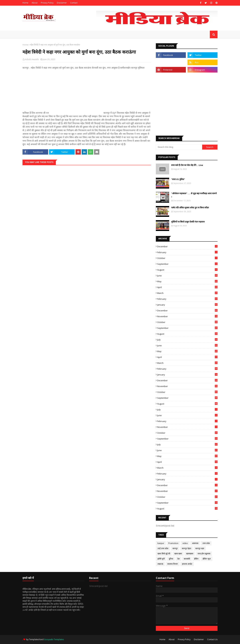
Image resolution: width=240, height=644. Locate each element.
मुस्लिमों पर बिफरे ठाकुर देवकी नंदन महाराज (188, 222)
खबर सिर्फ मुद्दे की (164, 554)
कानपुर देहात (186, 548)
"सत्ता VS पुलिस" (178, 179)
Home (25, 3)
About (35, 3)
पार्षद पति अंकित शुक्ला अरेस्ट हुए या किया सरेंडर (190, 208)
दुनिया (171, 559)
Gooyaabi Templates (54, 639)
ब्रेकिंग (196, 559)
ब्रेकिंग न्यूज (207, 559)
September (187, 264)
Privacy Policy (47, 3)
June (187, 276)
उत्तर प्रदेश (206, 543)
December (187, 246)
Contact (74, 3)
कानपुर (175, 548)
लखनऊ (160, 564)
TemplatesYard (36, 639)
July (187, 340)
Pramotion (173, 543)
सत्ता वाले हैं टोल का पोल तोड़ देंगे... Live (187, 165)
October (187, 258)
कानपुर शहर (200, 548)
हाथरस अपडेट (187, 564)
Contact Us (212, 639)
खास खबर (178, 554)
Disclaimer (62, 3)
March (187, 293)
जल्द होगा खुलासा (204, 554)
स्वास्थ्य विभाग (173, 564)
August (187, 270)
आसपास (195, 543)
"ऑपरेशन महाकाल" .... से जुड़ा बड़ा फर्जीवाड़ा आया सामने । (194, 195)
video (185, 543)
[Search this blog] (179, 147)
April (187, 287)
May (187, 281)
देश (178, 559)
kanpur (161, 543)
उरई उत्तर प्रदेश (163, 548)
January (187, 305)
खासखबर (190, 554)
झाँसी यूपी (161, 559)
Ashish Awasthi (32, 59)
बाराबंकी (187, 559)
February (187, 252)
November (187, 316)
